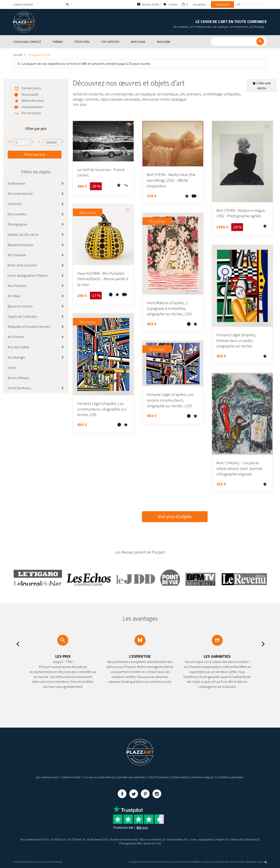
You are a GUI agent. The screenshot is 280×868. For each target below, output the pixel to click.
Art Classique (17, 255)
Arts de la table (18, 347)
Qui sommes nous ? (48, 777)
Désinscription (181, 777)
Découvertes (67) (178, 839)
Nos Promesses (159, 777)
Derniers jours (31, 88)
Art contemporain (20, 193)
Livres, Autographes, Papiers (28, 275)
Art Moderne (16, 183)
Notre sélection (33, 100)
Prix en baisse (31, 113)
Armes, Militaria (18, 378)
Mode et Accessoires (22, 265)
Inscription (199, 4)
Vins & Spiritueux (19, 388)
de (251, 4)
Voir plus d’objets (175, 517)
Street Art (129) (152, 843)
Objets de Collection (22, 316)
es (262, 4)
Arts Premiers (17, 286)
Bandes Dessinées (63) (124, 839)
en (245, 4)
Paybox (241, 862)
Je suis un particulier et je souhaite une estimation (116, 777)
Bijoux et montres (20, 306)
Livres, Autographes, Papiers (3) (209, 839)
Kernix (262, 862)
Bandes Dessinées (20, 245)
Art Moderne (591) (98, 839)
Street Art (15, 204)
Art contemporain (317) (35, 839)
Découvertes (17, 214)
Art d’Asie (14, 296)
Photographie (17, 224)
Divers (12, 368)
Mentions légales (204, 777)
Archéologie (16, 357)
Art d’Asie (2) (58, 839)
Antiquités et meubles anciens (29, 326)
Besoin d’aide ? (73, 777)
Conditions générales (230, 777)
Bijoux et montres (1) (153, 839)
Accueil (18, 55)
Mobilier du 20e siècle (23, 235)
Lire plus (80, 104)
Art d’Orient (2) (76, 839)
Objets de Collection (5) (245, 839)
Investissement (32, 107)
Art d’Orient (16, 337)
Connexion (222, 4)
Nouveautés (30, 94)
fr (238, 4)
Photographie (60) (130, 843)
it (257, 4)
